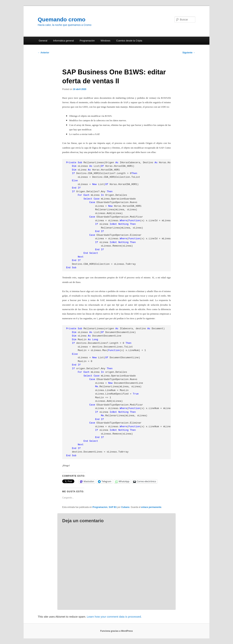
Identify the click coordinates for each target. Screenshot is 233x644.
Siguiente (189, 53)
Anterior (43, 53)
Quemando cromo (62, 19)
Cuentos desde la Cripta (129, 41)
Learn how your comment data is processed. (114, 617)
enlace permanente (151, 507)
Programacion (100, 507)
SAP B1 (113, 507)
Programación (87, 41)
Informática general (63, 41)
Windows (105, 41)
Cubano (125, 507)
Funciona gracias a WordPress (116, 631)
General (43, 41)
